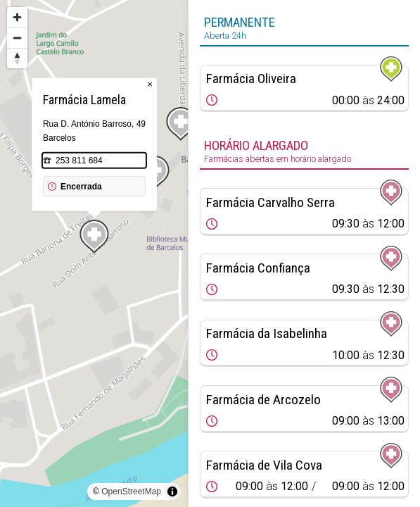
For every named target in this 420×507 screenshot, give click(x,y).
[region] (94, 254)
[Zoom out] (17, 38)
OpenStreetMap (131, 492)
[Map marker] (181, 124)
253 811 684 (79, 161)
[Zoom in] (17, 17)
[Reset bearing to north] (17, 58)
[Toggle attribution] (172, 492)
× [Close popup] (150, 84)
